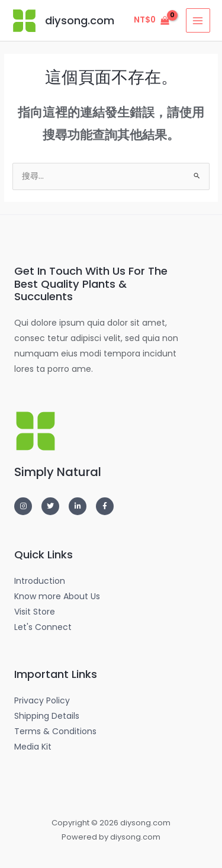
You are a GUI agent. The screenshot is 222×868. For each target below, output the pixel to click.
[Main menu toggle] (198, 20)
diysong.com (80, 20)
